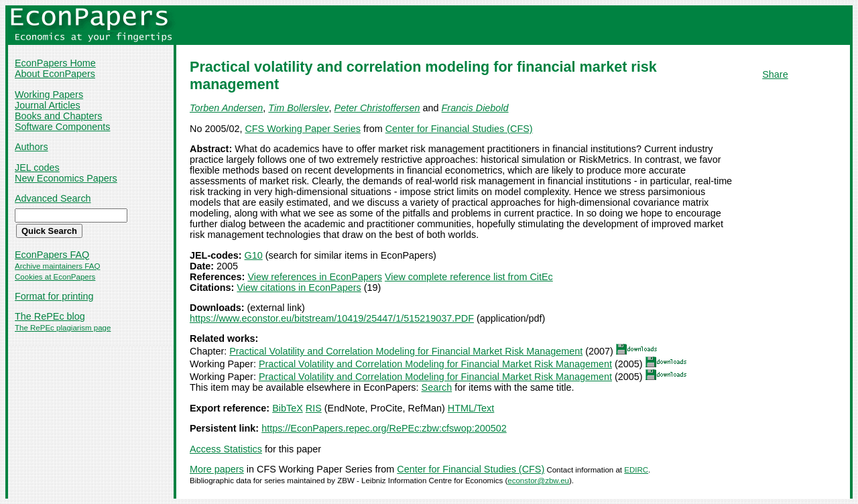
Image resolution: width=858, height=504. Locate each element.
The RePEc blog (50, 316)
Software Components (62, 127)
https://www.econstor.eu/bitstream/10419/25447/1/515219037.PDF (332, 318)
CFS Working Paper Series (302, 129)
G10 (254, 255)
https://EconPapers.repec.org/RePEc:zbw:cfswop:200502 (384, 428)
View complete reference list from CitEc (469, 277)
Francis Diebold (475, 108)
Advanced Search (53, 198)
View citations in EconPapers (299, 288)
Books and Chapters (58, 116)
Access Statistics (226, 449)
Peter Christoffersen (377, 108)
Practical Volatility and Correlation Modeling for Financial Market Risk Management (406, 351)
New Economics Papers (66, 178)
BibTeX (288, 408)
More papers (217, 469)
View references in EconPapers (315, 277)
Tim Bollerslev (298, 108)
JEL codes (37, 168)
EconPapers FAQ (52, 255)
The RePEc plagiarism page (63, 328)
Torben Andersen (226, 108)
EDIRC (636, 470)
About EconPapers (55, 74)
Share (775, 74)
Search (437, 387)
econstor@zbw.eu (538, 481)
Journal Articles (48, 105)
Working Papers (49, 94)
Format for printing (54, 296)
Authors (32, 147)
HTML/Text (471, 408)
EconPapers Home (55, 63)
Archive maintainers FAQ (57, 266)
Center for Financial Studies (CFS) (459, 129)
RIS (314, 408)
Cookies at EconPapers (55, 277)
